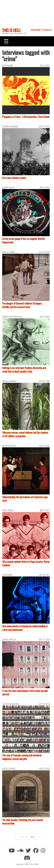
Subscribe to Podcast (41, 30)
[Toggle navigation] (6, 41)
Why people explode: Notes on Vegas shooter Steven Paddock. (26, 563)
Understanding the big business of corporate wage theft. (25, 499)
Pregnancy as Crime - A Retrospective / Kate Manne (26, 117)
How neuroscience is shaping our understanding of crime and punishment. (25, 628)
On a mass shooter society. (14, 178)
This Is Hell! (11, 30)
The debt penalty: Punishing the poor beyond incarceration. (22, 822)
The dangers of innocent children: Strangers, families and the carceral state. (22, 305)
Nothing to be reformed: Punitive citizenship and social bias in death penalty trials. (24, 370)
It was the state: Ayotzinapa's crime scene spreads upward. (25, 692)
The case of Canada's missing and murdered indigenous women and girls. (22, 757)
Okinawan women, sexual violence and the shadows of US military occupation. (25, 434)
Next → (34, 837)
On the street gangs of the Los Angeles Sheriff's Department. (24, 240)
